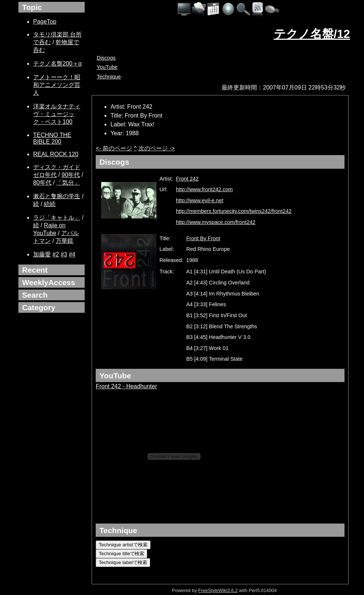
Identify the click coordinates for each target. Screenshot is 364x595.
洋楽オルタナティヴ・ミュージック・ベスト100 (57, 114)
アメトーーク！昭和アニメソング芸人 (57, 85)
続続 (50, 204)
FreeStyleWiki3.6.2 (218, 590)
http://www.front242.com (204, 189)
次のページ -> (157, 148)
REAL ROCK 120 (56, 154)
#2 (56, 254)
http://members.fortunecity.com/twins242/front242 (234, 211)
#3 (64, 254)
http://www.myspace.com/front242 (216, 222)
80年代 (42, 183)
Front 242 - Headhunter (126, 386)
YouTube (107, 67)
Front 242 (187, 179)
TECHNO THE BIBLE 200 (52, 138)
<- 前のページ (114, 148)
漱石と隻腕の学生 (57, 196)
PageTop (45, 22)
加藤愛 (42, 254)
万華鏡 (64, 241)
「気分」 (68, 183)
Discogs (106, 58)
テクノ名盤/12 (312, 34)
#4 (72, 254)
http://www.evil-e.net (200, 200)
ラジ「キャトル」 (57, 218)
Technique (109, 77)
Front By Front (203, 238)
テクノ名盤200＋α (57, 64)
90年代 (71, 175)
